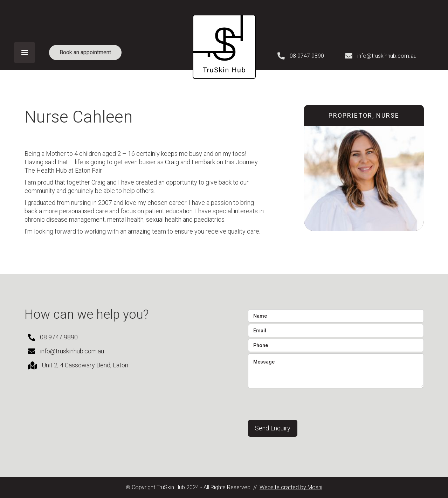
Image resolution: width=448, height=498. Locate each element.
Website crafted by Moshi (291, 487)
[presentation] (301, 403)
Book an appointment (85, 52)
